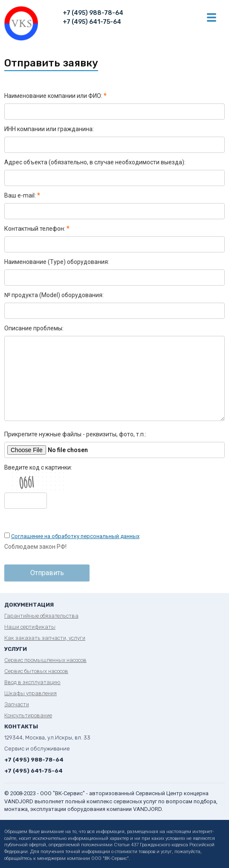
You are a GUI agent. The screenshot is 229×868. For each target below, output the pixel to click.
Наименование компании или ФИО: (55, 96)
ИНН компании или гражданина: (49, 129)
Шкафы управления (30, 693)
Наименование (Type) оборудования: (57, 262)
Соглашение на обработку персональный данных (75, 536)
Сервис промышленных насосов (45, 660)
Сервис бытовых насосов (36, 671)
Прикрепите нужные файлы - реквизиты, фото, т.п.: (75, 434)
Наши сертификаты (30, 627)
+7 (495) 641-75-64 (92, 22)
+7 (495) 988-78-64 (93, 13)
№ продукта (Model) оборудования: (54, 295)
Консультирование (28, 715)
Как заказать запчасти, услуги (45, 638)
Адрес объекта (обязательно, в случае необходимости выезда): (95, 162)
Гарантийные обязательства (41, 616)
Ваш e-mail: (22, 195)
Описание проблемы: (34, 328)
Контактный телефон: (37, 229)
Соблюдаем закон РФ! (35, 547)
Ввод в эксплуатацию (32, 682)
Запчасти (17, 704)
